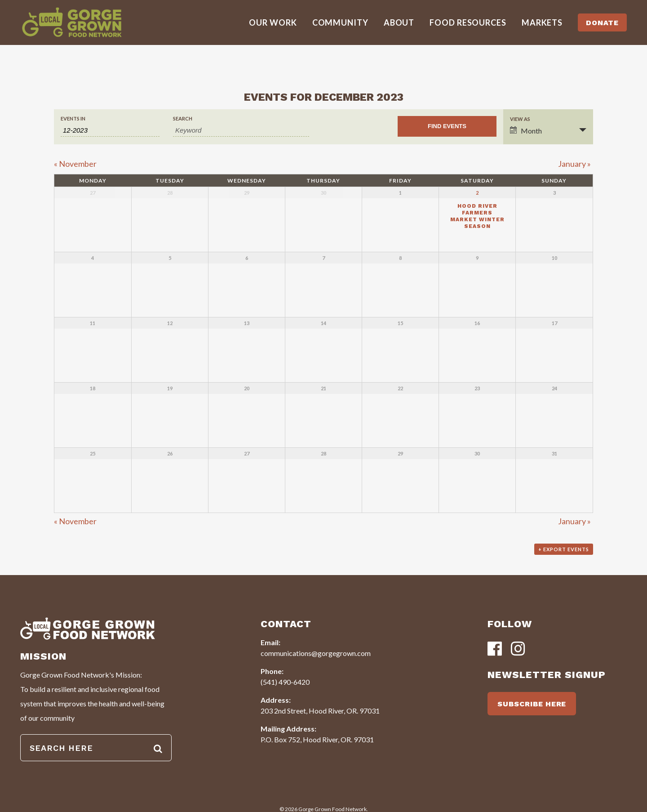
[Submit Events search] (447, 126)
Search (183, 118)
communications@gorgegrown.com (316, 653)
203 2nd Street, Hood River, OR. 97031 (320, 711)
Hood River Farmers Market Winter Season (477, 216)
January (574, 164)
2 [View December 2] (477, 193)
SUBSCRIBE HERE (532, 704)
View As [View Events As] (520, 119)
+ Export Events (564, 549)
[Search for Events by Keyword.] (241, 130)
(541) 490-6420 (285, 682)
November (75, 164)
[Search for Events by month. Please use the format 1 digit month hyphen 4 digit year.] (110, 130)
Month (526, 131)
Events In (73, 118)
